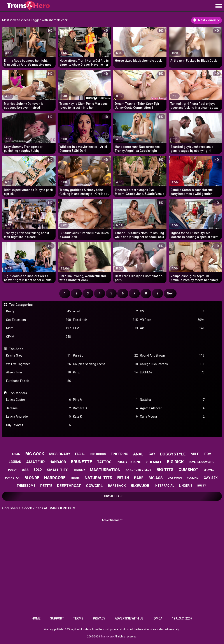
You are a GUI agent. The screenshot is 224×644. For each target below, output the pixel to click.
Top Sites (16, 349)
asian (16, 454)
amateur (35, 462)
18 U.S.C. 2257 (182, 618)
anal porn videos (138, 470)
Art (172, 328)
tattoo (104, 462)
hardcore (55, 478)
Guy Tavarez (38, 425)
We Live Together (38, 364)
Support (57, 618)
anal (138, 454)
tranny (79, 470)
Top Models (18, 393)
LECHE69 (172, 372)
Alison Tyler (38, 372)
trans (75, 478)
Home (36, 618)
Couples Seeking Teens (105, 364)
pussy (12, 470)
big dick (175, 462)
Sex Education (38, 320)
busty (202, 486)
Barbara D (105, 408)
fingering (119, 454)
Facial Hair (105, 320)
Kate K (105, 417)
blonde (32, 478)
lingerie (186, 486)
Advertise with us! (130, 618)
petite (46, 486)
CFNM (38, 337)
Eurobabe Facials (38, 381)
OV (172, 311)
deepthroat (69, 486)
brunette (81, 462)
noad (105, 311)
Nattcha (172, 400)
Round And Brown (172, 356)
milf (195, 454)
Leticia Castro (38, 400)
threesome (26, 486)
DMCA (158, 618)
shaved (209, 470)
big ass (156, 478)
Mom (38, 328)
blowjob (140, 486)
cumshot (188, 470)
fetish (123, 478)
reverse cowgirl (201, 462)
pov (208, 454)
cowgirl (94, 486)
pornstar (12, 478)
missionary (60, 454)
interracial (164, 486)
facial (80, 454)
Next (170, 293)
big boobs (98, 454)
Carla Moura (172, 417)
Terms (78, 618)
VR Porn (172, 320)
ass (25, 470)
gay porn (175, 478)
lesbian (15, 462)
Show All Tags (112, 496)
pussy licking (129, 462)
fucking (193, 478)
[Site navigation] (219, 6)
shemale (154, 462)
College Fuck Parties (172, 364)
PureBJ (105, 356)
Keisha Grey (38, 356)
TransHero (107, 637)
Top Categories (21, 305)
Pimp (105, 372)
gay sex (211, 478)
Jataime (38, 408)
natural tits (98, 478)
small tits (58, 470)
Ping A (105, 400)
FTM (105, 328)
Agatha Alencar (172, 408)
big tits (165, 470)
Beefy (38, 311)
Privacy (99, 618)
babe (139, 478)
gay (152, 454)
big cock (35, 454)
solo (38, 470)
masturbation (105, 470)
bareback (117, 486)
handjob (58, 462)
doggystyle (173, 454)
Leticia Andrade (38, 417)
